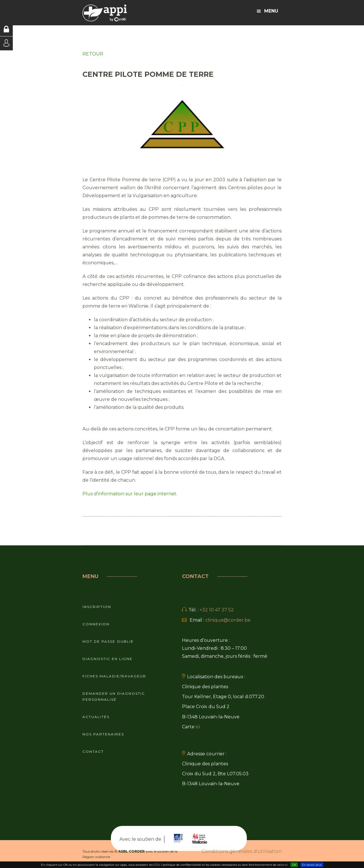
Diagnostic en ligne (107, 659)
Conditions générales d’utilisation (242, 851)
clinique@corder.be (228, 620)
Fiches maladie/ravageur (114, 676)
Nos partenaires (103, 734)
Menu (267, 11)
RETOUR (93, 54)
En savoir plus (312, 865)
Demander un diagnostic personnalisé (114, 696)
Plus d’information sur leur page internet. (130, 494)
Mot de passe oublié (108, 641)
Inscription (97, 607)
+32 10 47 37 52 (217, 610)
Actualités (96, 717)
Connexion (96, 624)
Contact (93, 751)
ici (198, 727)
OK (294, 865)
